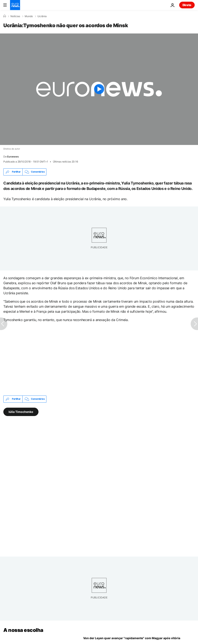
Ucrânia (42, 16)
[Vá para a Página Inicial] (15, 5)
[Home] (5, 16)
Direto (187, 5)
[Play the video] (99, 89)
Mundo (29, 16)
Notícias (15, 16)
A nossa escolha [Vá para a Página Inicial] (23, 630)
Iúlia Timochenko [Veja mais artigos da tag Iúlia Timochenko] (21, 412)
